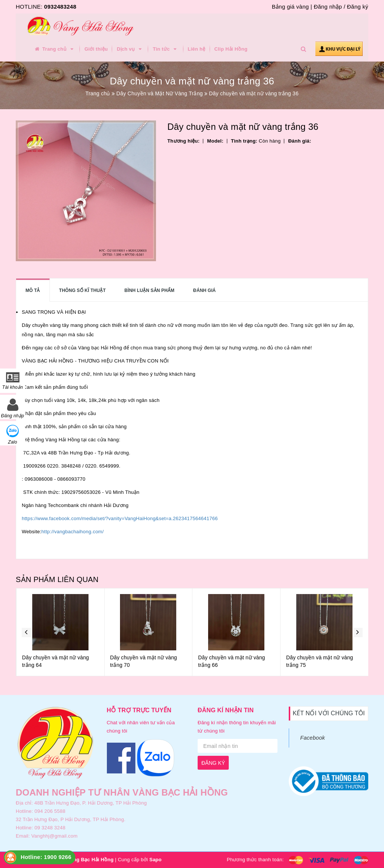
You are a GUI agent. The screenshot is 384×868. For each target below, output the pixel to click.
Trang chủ (54, 49)
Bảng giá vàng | (292, 7)
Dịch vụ (130, 49)
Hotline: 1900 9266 (46, 857)
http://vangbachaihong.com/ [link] (72, 532)
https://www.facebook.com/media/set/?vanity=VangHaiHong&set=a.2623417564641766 (120, 518)
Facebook (313, 738)
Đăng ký (358, 7)
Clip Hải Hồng (231, 49)
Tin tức (166, 49)
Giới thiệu (96, 49)
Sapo (155, 860)
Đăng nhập (328, 7)
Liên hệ (197, 49)
